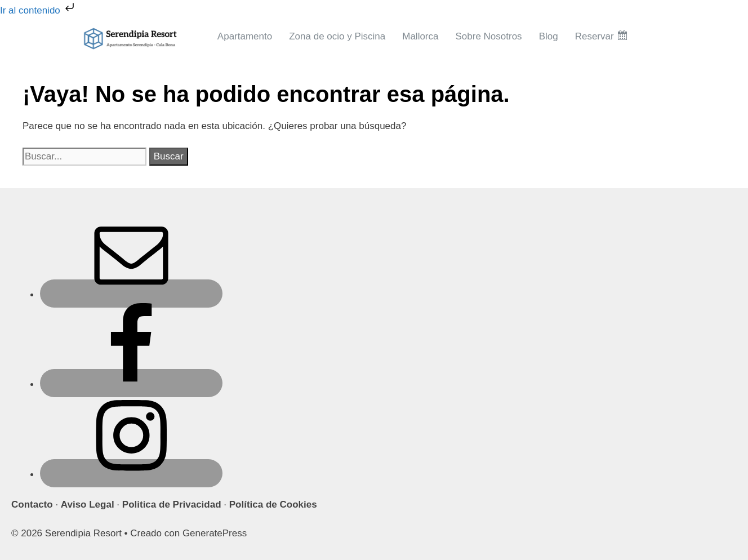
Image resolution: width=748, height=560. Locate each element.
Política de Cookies (273, 505)
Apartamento (245, 36)
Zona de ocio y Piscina (337, 36)
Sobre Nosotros (489, 36)
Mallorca (420, 36)
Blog (549, 36)
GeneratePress (215, 533)
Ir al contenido (38, 10)
